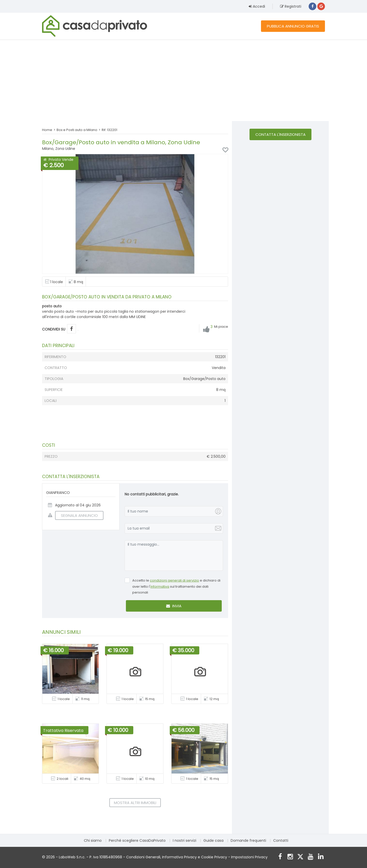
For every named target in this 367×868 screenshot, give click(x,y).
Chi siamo (93, 840)
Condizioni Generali (143, 857)
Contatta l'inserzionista (280, 134)
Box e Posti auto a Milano (77, 130)
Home (47, 130)
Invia (174, 606)
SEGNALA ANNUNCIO (76, 515)
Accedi (257, 6)
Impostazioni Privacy (249, 857)
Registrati (291, 6)
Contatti (281, 840)
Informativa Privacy (179, 857)
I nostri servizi (185, 840)
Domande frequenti (248, 840)
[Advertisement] (183, 80)
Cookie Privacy (214, 857)
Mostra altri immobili (135, 803)
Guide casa (213, 840)
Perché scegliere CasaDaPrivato (137, 840)
